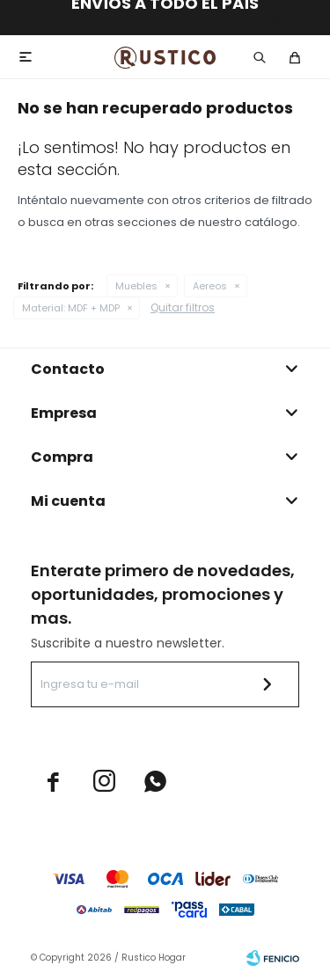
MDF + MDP (71, 308)
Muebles (136, 286)
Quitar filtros (183, 307)
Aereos (210, 286)
